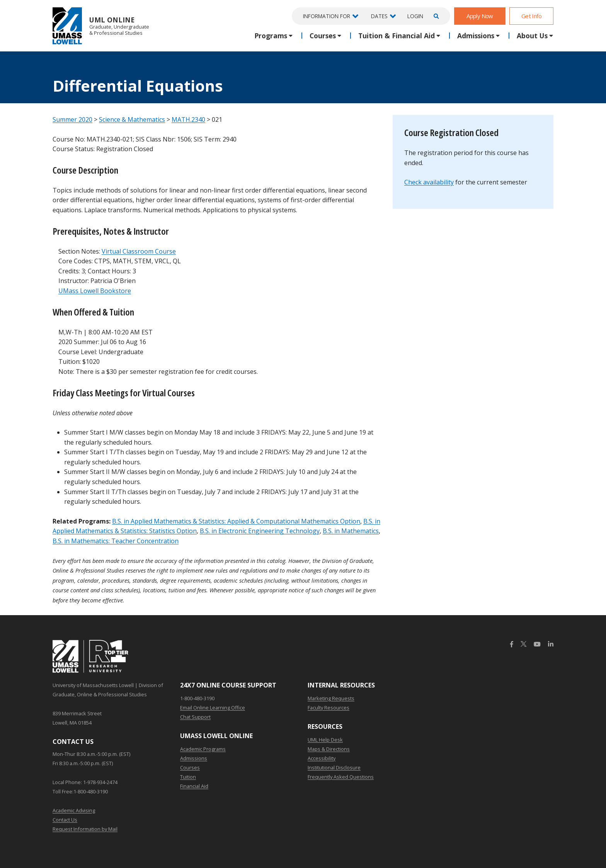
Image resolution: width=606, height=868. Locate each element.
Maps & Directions (329, 749)
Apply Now (480, 16)
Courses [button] (323, 36)
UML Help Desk (325, 740)
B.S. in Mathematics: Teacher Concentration (116, 541)
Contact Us (65, 820)
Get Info (531, 16)
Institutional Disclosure (334, 767)
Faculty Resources (329, 708)
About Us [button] (532, 36)
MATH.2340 (188, 119)
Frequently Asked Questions (341, 777)
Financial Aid (194, 786)
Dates (379, 16)
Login (415, 16)
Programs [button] (271, 36)
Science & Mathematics (132, 119)
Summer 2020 (72, 119)
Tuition (188, 777)
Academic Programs (203, 749)
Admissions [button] (476, 36)
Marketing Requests (331, 698)
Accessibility (322, 758)
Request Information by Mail (85, 829)
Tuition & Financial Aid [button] (397, 36)
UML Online (101, 26)
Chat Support (195, 717)
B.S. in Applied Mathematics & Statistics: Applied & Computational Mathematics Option (236, 521)
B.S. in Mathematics (351, 531)
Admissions (194, 758)
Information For (327, 16)
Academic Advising (74, 810)
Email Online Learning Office (213, 708)
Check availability (429, 182)
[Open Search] (435, 16)
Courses (190, 767)
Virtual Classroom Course (139, 251)
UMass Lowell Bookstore (95, 291)
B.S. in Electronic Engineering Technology (260, 531)
